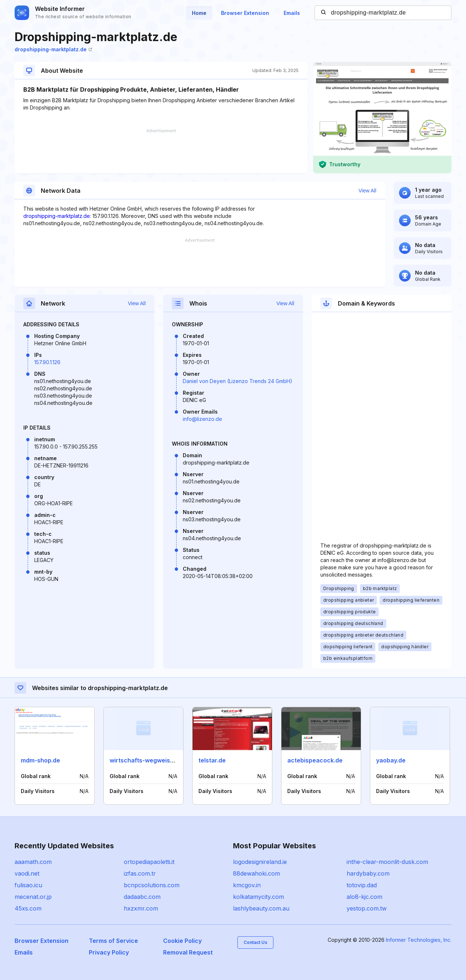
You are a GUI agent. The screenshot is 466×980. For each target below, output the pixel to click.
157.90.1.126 (47, 362)
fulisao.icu (28, 885)
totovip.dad (362, 885)
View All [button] (368, 191)
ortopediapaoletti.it (149, 862)
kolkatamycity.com (258, 897)
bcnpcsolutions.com (152, 885)
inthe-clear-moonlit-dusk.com (387, 862)
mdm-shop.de (40, 760)
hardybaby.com (368, 873)
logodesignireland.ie (260, 862)
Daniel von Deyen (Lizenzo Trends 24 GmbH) (238, 381)
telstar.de (212, 760)
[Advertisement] (161, 151)
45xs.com (28, 908)
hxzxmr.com (141, 908)
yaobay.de (391, 760)
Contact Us (255, 942)
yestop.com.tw (367, 908)
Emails (292, 13)
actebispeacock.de (315, 760)
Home (199, 13)
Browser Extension (245, 13)
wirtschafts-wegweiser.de (147, 760)
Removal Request (188, 952)
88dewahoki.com (256, 873)
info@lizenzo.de (202, 419)
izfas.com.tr (140, 873)
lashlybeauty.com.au (261, 908)
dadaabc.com (142, 897)
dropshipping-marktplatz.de (53, 49)
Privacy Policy (109, 952)
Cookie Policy (182, 941)
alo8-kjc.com (364, 897)
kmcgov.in (247, 885)
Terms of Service (113, 941)
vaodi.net (27, 873)
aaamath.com (33, 862)
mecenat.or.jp (33, 897)
